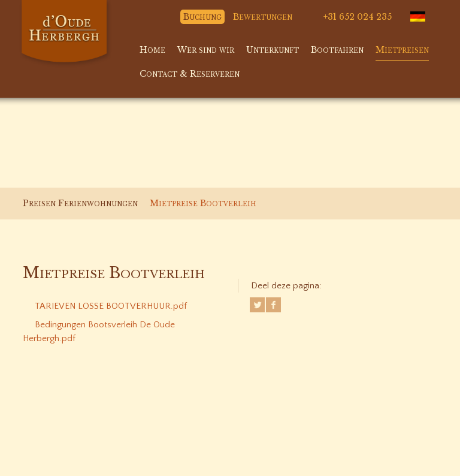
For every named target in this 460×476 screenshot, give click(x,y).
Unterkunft (273, 50)
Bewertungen (263, 17)
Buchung (202, 17)
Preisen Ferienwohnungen (80, 203)
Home (152, 50)
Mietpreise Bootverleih (203, 203)
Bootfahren (337, 50)
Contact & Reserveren (190, 74)
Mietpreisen (402, 50)
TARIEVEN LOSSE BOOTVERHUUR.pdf (111, 306)
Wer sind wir (206, 50)
